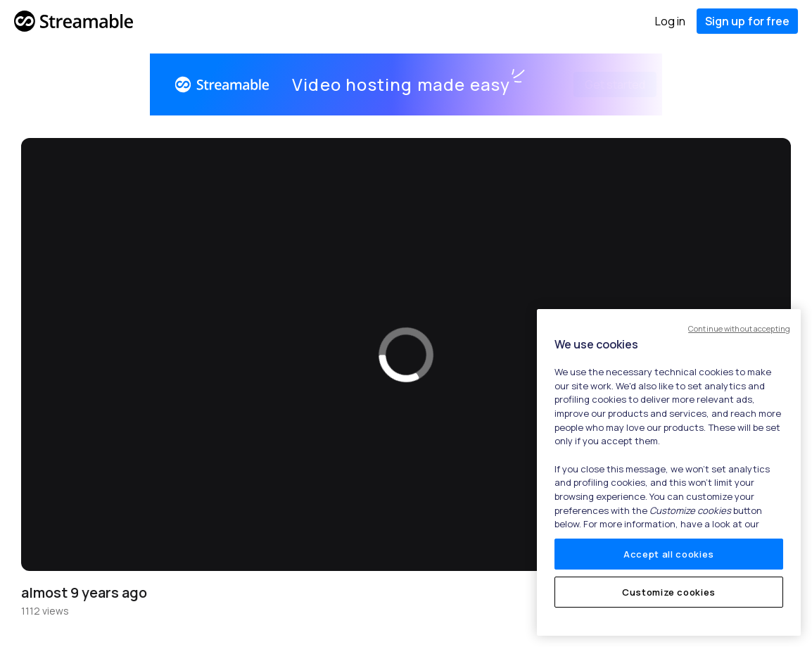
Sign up (747, 21)
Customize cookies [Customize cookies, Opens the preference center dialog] (669, 592)
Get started (598, 84)
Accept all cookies (669, 554)
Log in (670, 21)
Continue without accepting (739, 328)
